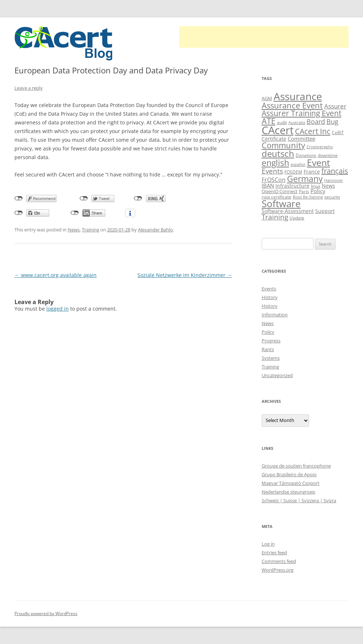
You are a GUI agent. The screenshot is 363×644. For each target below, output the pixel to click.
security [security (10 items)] (332, 197)
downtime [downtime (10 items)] (328, 155)
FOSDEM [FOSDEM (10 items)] (293, 172)
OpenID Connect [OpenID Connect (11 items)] (280, 191)
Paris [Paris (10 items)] (304, 191)
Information (275, 315)
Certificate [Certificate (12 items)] (274, 139)
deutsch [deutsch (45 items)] (278, 153)
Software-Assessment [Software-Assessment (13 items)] (288, 211)
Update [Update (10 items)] (297, 218)
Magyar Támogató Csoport (291, 483)
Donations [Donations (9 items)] (306, 155)
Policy (268, 332)
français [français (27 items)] (335, 171)
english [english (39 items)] (275, 163)
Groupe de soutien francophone (296, 466)
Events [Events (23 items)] (272, 171)
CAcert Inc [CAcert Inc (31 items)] (313, 131)
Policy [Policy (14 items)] (318, 191)
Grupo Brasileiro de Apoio (289, 474)
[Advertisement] (264, 37)
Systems (271, 358)
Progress (271, 341)
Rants (268, 349)
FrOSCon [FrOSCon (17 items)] (274, 180)
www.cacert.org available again (56, 275)
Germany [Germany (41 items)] (305, 179)
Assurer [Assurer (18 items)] (335, 106)
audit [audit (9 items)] (282, 122)
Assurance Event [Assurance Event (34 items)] (292, 105)
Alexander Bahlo (155, 230)
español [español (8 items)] (298, 165)
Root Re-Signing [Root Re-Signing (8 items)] (308, 197)
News (74, 230)
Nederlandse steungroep (288, 492)
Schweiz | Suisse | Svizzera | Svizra (299, 500)
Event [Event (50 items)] (318, 162)
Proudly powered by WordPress (46, 613)
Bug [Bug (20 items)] (332, 121)
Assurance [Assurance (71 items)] (298, 96)
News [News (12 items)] (328, 186)
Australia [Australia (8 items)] (297, 123)
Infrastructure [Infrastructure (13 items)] (292, 186)
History (270, 297)
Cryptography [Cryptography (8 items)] (320, 147)
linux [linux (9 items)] (316, 186)
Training (90, 230)
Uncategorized (277, 375)
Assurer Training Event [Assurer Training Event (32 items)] (301, 113)
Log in (268, 544)
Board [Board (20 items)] (316, 121)
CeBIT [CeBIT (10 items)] (338, 133)
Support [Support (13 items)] (325, 211)
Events (269, 289)
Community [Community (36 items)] (283, 145)
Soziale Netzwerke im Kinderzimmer (185, 275)
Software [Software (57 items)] (281, 204)
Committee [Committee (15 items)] (301, 138)
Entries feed (274, 553)
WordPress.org (278, 570)
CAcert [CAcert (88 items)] (278, 130)
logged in (58, 309)
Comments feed (279, 561)
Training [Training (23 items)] (275, 217)
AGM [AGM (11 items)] (267, 98)
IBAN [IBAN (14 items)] (268, 185)
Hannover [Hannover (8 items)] (334, 180)
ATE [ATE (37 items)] (269, 121)
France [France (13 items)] (312, 172)
